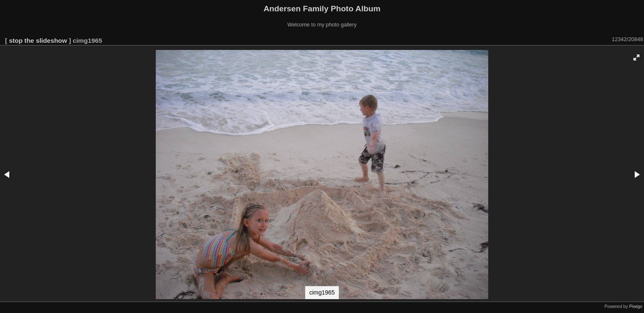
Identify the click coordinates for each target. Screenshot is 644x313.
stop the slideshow (38, 40)
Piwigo (636, 306)
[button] (636, 57)
